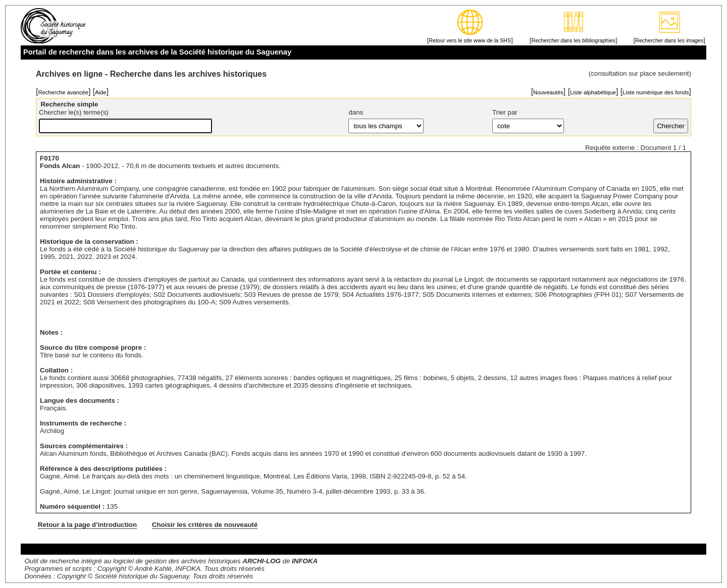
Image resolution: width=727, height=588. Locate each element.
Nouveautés (548, 92)
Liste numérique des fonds (656, 92)
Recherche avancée (63, 92)
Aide (100, 92)
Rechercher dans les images (669, 40)
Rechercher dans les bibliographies (573, 40)
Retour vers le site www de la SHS (470, 40)
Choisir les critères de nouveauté (205, 525)
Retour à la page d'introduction (87, 525)
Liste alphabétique (593, 92)
